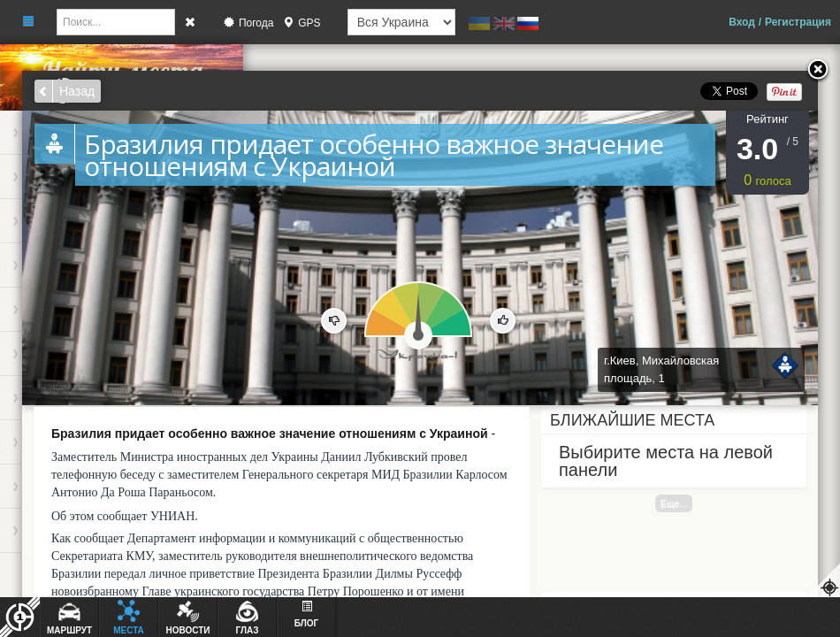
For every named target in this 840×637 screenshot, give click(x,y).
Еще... (674, 503)
